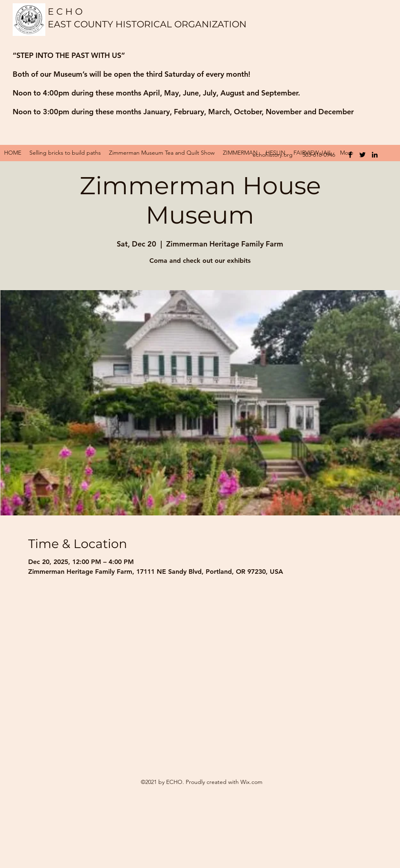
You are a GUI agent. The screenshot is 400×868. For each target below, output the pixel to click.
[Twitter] (362, 155)
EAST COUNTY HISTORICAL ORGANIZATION (148, 24)
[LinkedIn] (375, 155)
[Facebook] (350, 155)
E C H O (65, 12)
